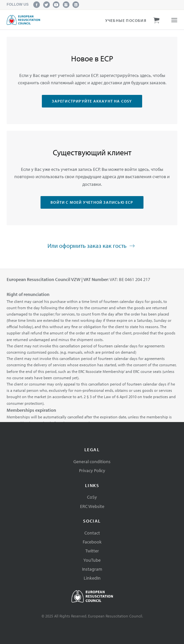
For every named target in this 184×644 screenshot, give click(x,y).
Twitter (92, 551)
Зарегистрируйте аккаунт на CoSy (92, 101)
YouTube (92, 560)
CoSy (92, 497)
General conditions (92, 462)
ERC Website (92, 506)
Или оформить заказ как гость (92, 246)
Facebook (92, 542)
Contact (92, 533)
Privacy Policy (92, 470)
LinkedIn (92, 578)
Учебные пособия (126, 20)
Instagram (92, 569)
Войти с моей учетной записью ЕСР (92, 202)
